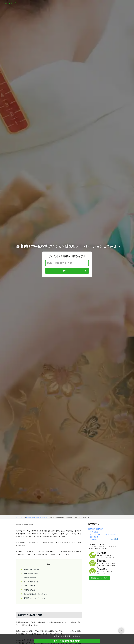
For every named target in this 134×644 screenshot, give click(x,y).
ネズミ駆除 (94, 532)
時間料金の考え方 (27, 590)
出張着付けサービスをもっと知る (32, 598)
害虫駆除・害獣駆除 (95, 529)
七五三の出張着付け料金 (30, 582)
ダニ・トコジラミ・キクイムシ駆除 (103, 534)
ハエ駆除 (93, 540)
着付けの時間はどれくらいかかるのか (34, 594)
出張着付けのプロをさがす (100, 578)
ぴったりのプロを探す (67, 641)
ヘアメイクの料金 (27, 586)
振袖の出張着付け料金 (29, 574)
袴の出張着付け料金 (28, 578)
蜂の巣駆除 (94, 537)
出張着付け (30, 517)
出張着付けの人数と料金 (30, 569)
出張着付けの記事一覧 (41, 517)
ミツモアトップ (20, 517)
